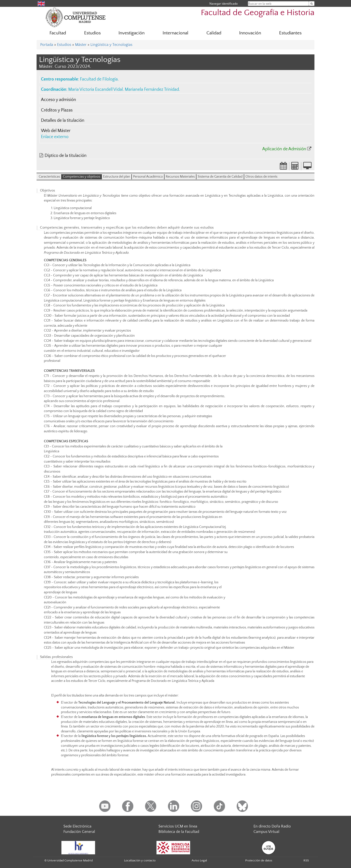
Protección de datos (259, 860)
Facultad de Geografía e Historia (258, 13)
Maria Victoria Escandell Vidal (96, 90)
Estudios (92, 33)
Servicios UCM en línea (178, 826)
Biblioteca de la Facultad (179, 832)
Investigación (132, 33)
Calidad (214, 33)
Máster (81, 45)
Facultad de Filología (99, 79)
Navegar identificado (224, 4)
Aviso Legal (199, 860)
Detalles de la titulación (63, 121)
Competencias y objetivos (82, 177)
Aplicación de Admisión (284, 149)
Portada (47, 45)
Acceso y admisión (58, 100)
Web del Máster (56, 131)
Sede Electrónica (77, 826)
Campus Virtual (266, 832)
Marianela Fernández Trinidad (152, 90)
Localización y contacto (140, 860)
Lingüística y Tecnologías (111, 45)
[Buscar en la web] (312, 4)
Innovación (250, 33)
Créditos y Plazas (57, 110)
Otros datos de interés (261, 177)
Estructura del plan (117, 177)
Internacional (175, 33)
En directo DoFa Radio (272, 826)
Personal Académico (148, 177)
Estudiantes (290, 33)
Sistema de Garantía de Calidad (220, 177)
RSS (306, 860)
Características (49, 177)
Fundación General (79, 832)
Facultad (58, 33)
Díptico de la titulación (66, 156)
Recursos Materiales (180, 177)
